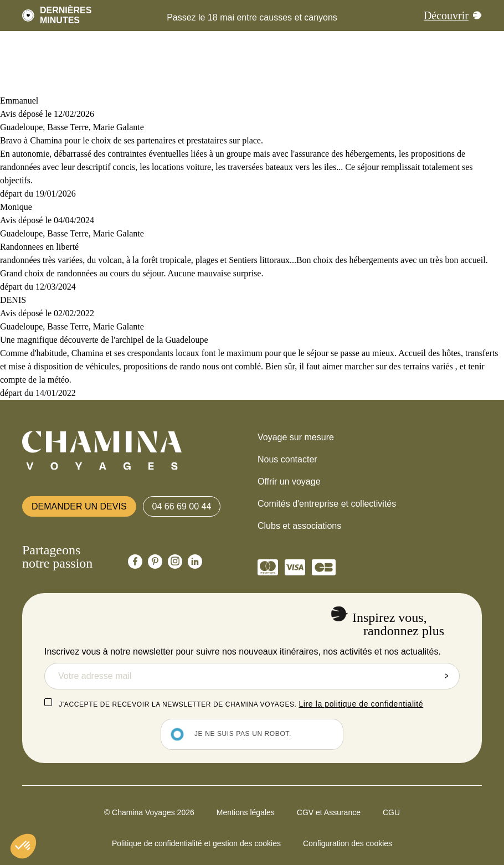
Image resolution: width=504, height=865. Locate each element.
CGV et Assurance (329, 812)
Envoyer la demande (446, 676)
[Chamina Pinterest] (155, 562)
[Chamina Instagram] (175, 562)
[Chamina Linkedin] (195, 562)
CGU (391, 812)
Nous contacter (287, 459)
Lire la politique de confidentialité (361, 704)
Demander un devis (79, 506)
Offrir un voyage (289, 482)
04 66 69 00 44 (182, 506)
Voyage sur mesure (296, 437)
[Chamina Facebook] (135, 562)
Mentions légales (246, 812)
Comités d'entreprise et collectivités (327, 504)
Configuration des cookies (348, 843)
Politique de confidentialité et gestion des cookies (196, 843)
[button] (23, 846)
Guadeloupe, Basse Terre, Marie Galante (72, 127)
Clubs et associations (299, 526)
